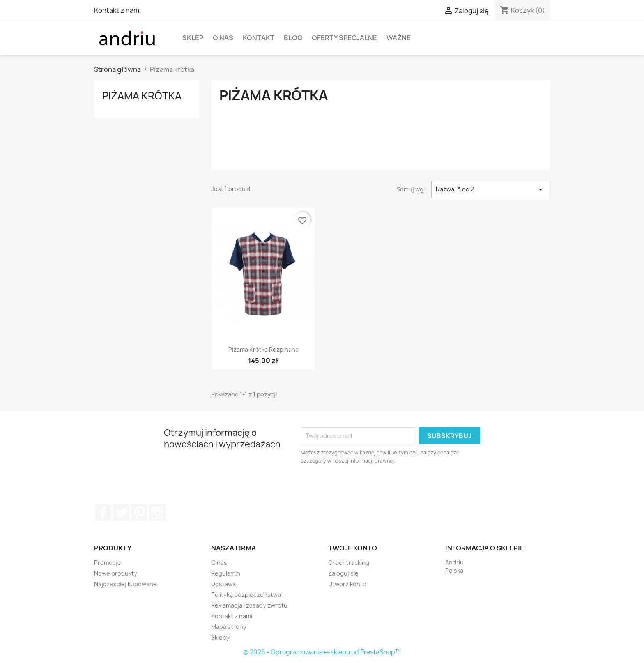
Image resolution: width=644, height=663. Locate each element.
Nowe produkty (116, 573)
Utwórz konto (347, 584)
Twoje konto (353, 548)
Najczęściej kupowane (125, 584)
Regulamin (226, 573)
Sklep (193, 38)
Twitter (121, 513)
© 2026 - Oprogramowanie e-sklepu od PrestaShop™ (322, 652)
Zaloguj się (343, 573)
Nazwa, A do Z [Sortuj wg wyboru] (491, 189)
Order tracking (349, 563)
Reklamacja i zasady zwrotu (249, 605)
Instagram (157, 513)
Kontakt (259, 38)
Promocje (108, 563)
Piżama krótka (142, 96)
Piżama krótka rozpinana (263, 349)
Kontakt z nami (117, 10)
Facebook (103, 513)
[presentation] (369, 488)
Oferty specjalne (344, 38)
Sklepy (220, 637)
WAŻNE (399, 38)
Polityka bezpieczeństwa (246, 595)
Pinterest (139, 513)
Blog (293, 38)
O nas (223, 38)
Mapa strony (229, 627)
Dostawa (223, 584)
